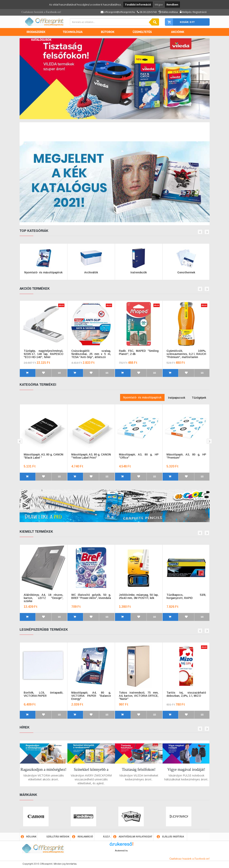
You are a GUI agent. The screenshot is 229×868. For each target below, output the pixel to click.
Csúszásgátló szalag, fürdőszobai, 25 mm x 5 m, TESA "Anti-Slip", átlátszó (91, 354)
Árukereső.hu (121, 851)
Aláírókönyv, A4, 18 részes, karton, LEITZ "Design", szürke (43, 598)
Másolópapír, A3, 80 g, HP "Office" (139, 456)
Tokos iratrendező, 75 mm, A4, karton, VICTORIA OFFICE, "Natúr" (139, 696)
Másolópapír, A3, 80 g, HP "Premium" (186, 456)
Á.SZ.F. (107, 837)
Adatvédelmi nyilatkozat (135, 837)
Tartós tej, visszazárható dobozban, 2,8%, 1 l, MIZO (186, 694)
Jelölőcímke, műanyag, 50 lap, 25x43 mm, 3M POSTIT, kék (139, 596)
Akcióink (178, 32)
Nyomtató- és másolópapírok (142, 397)
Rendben (172, 5)
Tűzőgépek (199, 398)
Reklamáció (85, 837)
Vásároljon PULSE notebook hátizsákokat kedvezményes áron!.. (186, 777)
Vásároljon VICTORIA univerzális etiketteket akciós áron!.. (44, 777)
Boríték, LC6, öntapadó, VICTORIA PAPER (43, 694)
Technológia (73, 32)
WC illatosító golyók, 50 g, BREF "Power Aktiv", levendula (91, 596)
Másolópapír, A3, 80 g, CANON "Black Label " (43, 456)
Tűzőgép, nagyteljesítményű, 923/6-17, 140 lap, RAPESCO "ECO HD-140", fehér (43, 354)
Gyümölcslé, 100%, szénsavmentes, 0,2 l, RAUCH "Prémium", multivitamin (186, 354)
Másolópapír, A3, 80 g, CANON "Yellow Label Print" (91, 456)
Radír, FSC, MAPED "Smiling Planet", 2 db (139, 352)
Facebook (51, 12)
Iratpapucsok (177, 398)
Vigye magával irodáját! (186, 769)
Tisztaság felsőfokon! (139, 769)
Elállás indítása (173, 837)
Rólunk (31, 837)
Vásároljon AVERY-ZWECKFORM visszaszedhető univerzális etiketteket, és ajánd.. (91, 779)
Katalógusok (41, 40)
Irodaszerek (36, 32)
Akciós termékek (35, 289)
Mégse (159, 5)
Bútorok (108, 32)
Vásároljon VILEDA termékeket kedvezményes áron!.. (139, 777)
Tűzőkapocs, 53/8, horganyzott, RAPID (186, 596)
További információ (138, 5)
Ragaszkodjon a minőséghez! (43, 769)
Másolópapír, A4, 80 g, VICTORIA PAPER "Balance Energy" (91, 696)
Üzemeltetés (142, 32)
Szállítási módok (58, 837)
